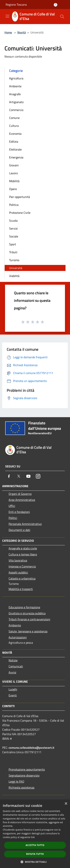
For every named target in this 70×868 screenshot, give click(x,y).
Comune (14, 118)
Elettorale (15, 149)
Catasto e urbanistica (22, 578)
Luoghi (13, 689)
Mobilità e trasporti (21, 589)
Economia (15, 134)
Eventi (13, 695)
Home (8, 32)
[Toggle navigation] (7, 16)
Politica (14, 205)
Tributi (13, 252)
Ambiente (15, 86)
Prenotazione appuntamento (27, 769)
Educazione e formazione (24, 607)
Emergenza (16, 157)
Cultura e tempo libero (23, 554)
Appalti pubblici (18, 572)
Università (16, 268)
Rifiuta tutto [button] (35, 854)
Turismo (14, 260)
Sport (13, 244)
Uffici (12, 506)
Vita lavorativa (18, 560)
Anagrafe (15, 94)
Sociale (14, 236)
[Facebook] (9, 476)
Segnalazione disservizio (24, 775)
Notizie (13, 660)
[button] (35, 862)
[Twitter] (19, 476)
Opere (13, 189)
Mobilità (14, 181)
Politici (13, 518)
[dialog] (35, 834)
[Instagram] (38, 476)
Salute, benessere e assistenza (28, 631)
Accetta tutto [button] (35, 845)
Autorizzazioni (18, 637)
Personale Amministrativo (25, 524)
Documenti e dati (19, 530)
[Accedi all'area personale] (56, 5)
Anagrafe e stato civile (23, 548)
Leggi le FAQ (16, 781)
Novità (22, 32)
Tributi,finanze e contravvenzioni (29, 619)
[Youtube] (28, 476)
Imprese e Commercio (22, 566)
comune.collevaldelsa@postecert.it (31, 748)
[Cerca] (62, 17)
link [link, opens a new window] (33, 837)
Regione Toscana (16, 5)
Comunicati (16, 666)
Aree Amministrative (22, 500)
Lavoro (13, 173)
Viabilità (14, 276)
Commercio (16, 110)
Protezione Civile (20, 213)
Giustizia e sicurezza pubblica (27, 613)
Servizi (13, 228)
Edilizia (14, 141)
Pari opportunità (20, 197)
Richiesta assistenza (21, 787)
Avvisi (12, 672)
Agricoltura (16, 78)
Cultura (14, 126)
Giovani (14, 165)
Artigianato (16, 102)
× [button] (66, 804)
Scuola (13, 221)
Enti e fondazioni (19, 512)
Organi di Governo (20, 494)
